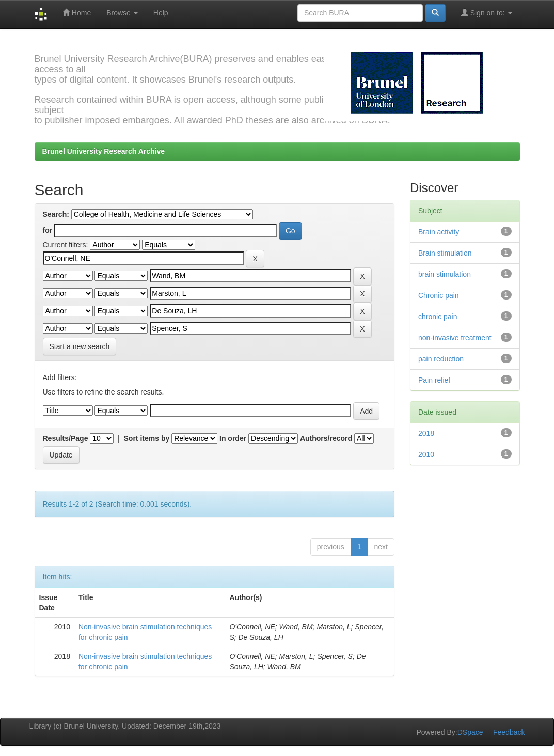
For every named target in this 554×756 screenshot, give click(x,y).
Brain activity (439, 232)
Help (161, 13)
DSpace (470, 732)
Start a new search (80, 346)
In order (233, 438)
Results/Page (66, 438)
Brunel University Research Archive (104, 151)
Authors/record (326, 438)
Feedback (509, 732)
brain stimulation (445, 274)
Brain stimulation (445, 253)
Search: (56, 214)
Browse (122, 13)
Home (77, 13)
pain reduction (441, 359)
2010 (426, 454)
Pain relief (434, 380)
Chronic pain (439, 295)
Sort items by (147, 438)
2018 (426, 433)
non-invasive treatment (455, 338)
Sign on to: (487, 13)
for (48, 230)
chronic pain (438, 317)
